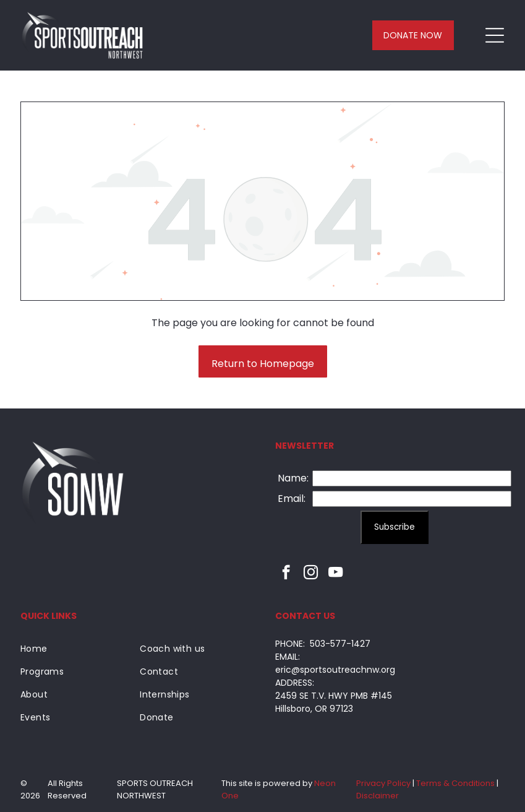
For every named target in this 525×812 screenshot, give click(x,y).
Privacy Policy (383, 783)
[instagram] (311, 574)
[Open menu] (495, 35)
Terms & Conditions (455, 783)
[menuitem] (75, 649)
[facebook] (286, 574)
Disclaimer (378, 796)
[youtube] (335, 574)
